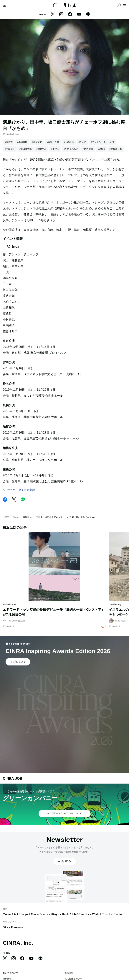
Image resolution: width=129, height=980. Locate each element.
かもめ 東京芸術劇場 (21, 490)
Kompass (17, 927)
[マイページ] (4, 5)
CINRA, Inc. (18, 943)
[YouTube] (79, 15)
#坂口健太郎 (26, 149)
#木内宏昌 (88, 149)
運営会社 (69, 973)
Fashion (118, 914)
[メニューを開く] (125, 5)
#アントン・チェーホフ (103, 142)
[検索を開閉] (119, 5)
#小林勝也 (22, 142)
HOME (6, 517)
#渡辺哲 (9, 142)
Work (95, 914)
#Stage (101, 149)
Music (7, 914)
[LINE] (88, 15)
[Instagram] (61, 15)
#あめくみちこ (71, 149)
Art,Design (21, 914)
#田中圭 (55, 149)
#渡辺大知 (37, 142)
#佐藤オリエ (116, 149)
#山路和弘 (69, 142)
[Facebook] (70, 15)
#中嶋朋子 (10, 149)
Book (66, 914)
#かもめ (82, 142)
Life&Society (80, 914)
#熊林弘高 (41, 149)
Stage (16, 517)
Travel (106, 914)
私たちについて (11, 973)
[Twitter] (53, 15)
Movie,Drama (39, 914)
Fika (5, 927)
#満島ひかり (53, 142)
